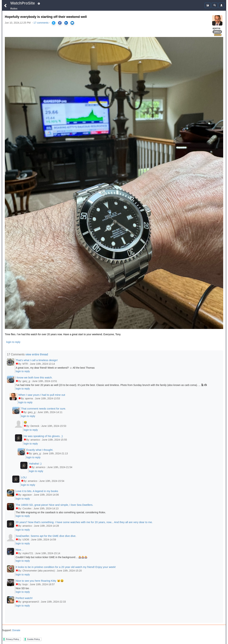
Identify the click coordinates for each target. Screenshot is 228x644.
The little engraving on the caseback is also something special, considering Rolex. (61, 512)
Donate (16, 630)
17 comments (41, 23)
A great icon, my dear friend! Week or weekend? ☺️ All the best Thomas (55, 368)
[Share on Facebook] (60, 23)
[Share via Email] (72, 23)
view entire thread (37, 354)
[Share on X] (54, 23)
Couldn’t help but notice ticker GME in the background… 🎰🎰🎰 (52, 557)
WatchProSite (23, 3)
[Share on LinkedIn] (66, 23)
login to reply (13, 342)
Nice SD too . (23, 588)
